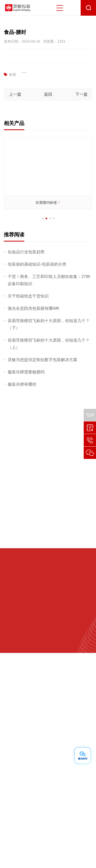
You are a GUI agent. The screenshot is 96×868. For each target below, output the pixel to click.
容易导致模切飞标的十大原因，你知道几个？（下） (49, 324)
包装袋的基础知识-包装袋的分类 (37, 264)
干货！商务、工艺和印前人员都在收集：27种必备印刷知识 (49, 280)
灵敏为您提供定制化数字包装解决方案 (42, 360)
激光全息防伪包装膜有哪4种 (33, 308)
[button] (43, 218)
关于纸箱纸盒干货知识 (28, 296)
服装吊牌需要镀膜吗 (26, 372)
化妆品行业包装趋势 (26, 252)
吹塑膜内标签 (48, 202)
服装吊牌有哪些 (22, 384)
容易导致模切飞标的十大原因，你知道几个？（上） (49, 344)
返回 (48, 94)
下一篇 (81, 94)
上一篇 (15, 94)
